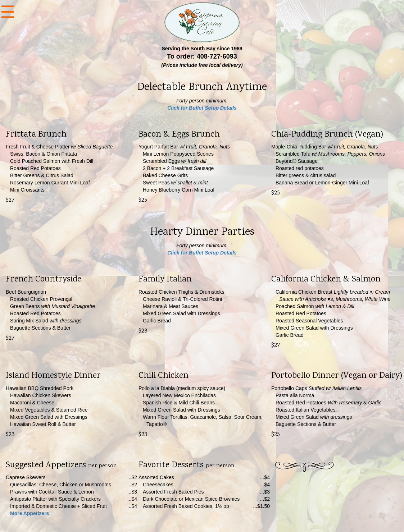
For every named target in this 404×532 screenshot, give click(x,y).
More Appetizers (29, 513)
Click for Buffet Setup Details (202, 108)
